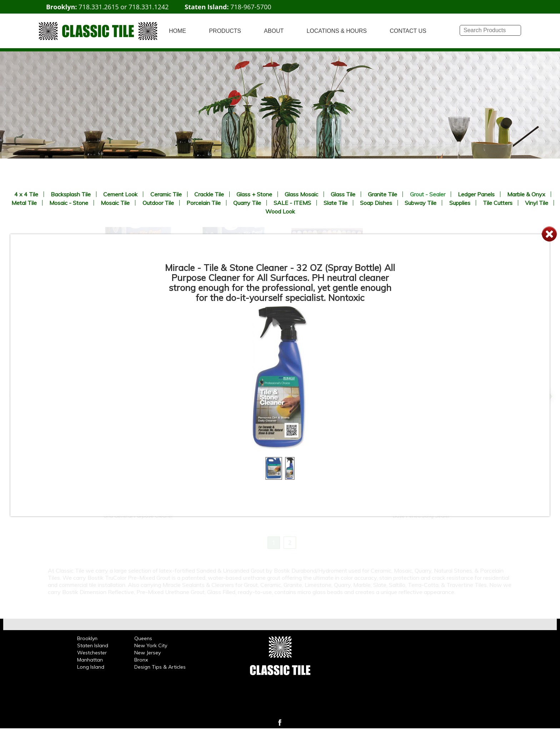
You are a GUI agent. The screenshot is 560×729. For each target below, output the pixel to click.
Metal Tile (24, 203)
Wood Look (280, 211)
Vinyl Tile (537, 203)
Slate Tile (336, 203)
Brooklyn (87, 638)
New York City (151, 645)
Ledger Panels (476, 194)
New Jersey (147, 653)
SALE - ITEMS (292, 203)
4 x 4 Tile (26, 194)
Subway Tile (421, 203)
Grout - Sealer (428, 194)
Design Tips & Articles (160, 667)
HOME (177, 31)
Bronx (141, 660)
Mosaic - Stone (69, 203)
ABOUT (274, 31)
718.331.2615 (99, 7)
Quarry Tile (247, 203)
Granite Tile (382, 194)
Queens (143, 638)
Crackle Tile (209, 194)
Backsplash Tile (71, 194)
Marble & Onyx (526, 194)
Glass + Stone (254, 194)
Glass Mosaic (301, 194)
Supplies (460, 203)
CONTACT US (408, 31)
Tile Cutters (498, 203)
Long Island (91, 667)
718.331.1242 (149, 7)
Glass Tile (343, 194)
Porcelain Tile (204, 203)
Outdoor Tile (158, 203)
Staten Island (93, 645)
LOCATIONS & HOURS (337, 31)
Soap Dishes (376, 203)
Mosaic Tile (115, 203)
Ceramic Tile (166, 194)
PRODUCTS (225, 31)
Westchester (92, 653)
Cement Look (120, 194)
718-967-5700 (251, 7)
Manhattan (90, 660)
